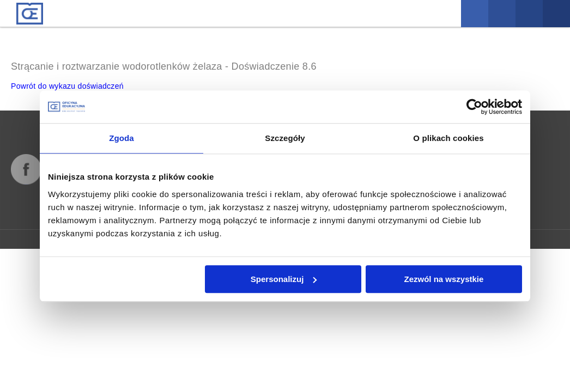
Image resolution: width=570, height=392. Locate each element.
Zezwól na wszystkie (444, 279)
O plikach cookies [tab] (448, 138)
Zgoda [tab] (122, 138)
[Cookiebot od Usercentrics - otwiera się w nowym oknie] (474, 107)
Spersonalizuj (284, 279)
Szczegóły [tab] (285, 138)
